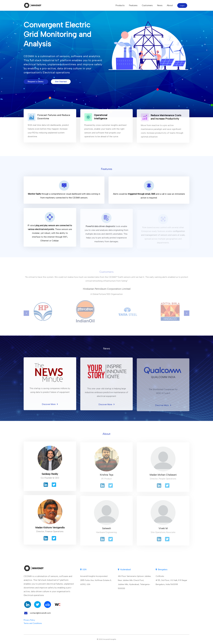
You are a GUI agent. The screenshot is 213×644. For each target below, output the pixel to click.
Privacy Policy (29, 620)
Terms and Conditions (33, 623)
